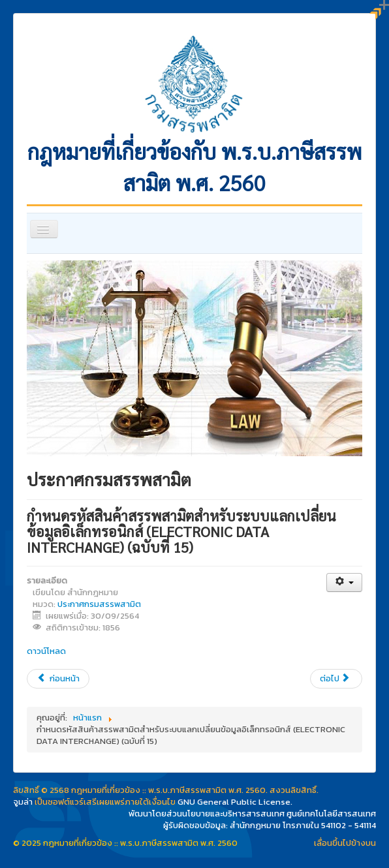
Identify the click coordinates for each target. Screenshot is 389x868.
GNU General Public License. (235, 802)
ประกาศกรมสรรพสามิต (99, 604)
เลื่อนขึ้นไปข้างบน (345, 843)
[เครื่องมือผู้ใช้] (344, 582)
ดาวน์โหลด (46, 651)
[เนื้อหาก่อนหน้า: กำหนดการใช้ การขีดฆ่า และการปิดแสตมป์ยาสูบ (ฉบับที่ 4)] (58, 679)
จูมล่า (23, 802)
